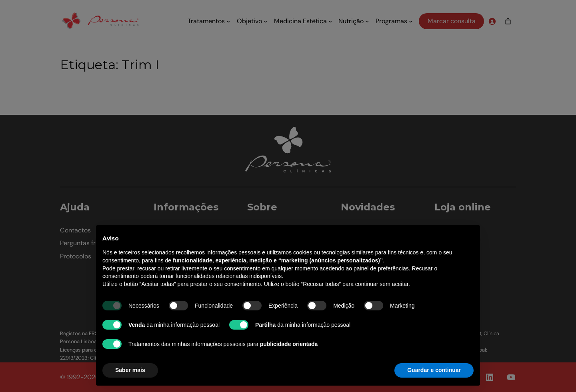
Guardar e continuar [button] (434, 370)
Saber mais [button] (130, 370)
